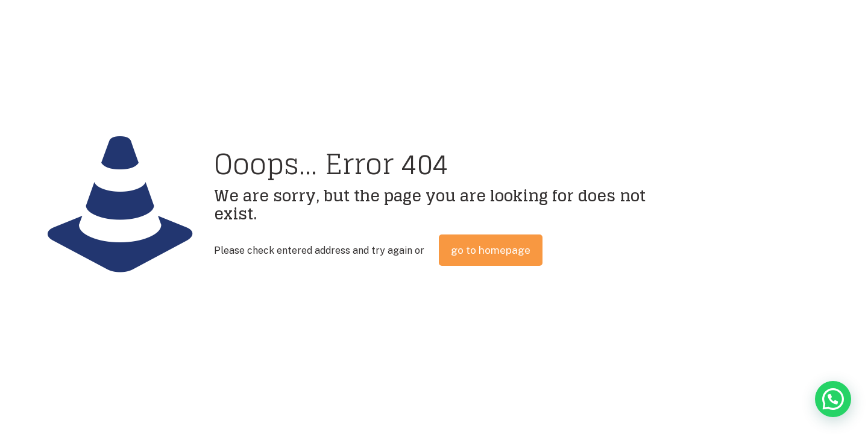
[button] (833, 399)
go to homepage (491, 250)
